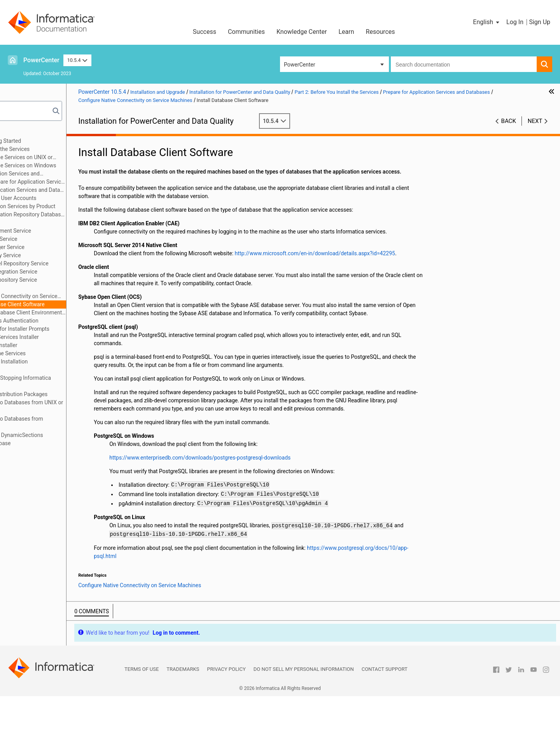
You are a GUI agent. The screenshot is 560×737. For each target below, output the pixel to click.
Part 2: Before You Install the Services (58, 149)
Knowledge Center (302, 32)
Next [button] (535, 121)
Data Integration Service (61, 239)
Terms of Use (142, 710)
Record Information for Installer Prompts (74, 329)
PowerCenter (41, 60)
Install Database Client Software (79, 304)
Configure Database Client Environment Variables (90, 312)
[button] (487, 22)
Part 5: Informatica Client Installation (57, 361)
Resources (381, 32)
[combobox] (464, 64)
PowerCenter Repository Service (71, 280)
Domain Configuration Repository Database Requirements (81, 215)
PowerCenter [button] (299, 65)
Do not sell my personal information (304, 710)
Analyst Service (51, 223)
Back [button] (509, 121)
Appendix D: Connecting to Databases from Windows (65, 423)
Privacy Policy (226, 710)
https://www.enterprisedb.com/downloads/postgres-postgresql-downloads (274, 498)
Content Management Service (68, 231)
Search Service (51, 288)
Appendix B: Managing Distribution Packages (67, 394)
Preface (22, 133)
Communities (246, 32)
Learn (346, 32)
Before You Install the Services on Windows (77, 165)
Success (205, 32)
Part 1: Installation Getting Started (54, 141)
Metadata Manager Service (65, 247)
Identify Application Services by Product (80, 206)
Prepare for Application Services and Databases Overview (86, 190)
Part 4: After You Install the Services (56, 353)
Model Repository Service (63, 255)
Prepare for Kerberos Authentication (68, 321)
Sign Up (540, 22)
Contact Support (385, 710)
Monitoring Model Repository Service (77, 263)
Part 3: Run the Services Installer (52, 345)
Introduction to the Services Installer (68, 337)
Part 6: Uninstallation (38, 370)
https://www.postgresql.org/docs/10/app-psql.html (230, 597)
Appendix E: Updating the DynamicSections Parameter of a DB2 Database (65, 439)
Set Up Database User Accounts (71, 198)
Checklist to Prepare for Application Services (86, 182)
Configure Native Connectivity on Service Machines (78, 297)
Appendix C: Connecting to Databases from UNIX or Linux (75, 406)
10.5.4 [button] (77, 60)
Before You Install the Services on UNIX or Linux (72, 158)
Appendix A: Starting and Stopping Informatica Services (69, 382)
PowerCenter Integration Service (72, 272)
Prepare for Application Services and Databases (65, 174)
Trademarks (183, 710)
